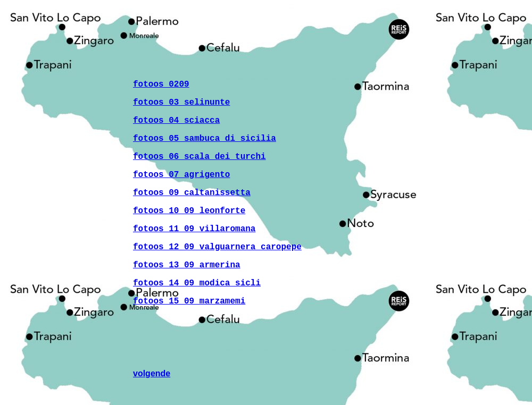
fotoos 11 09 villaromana (194, 229)
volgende (152, 373)
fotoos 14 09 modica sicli (197, 283)
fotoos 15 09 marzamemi (189, 301)
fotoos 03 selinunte (181, 103)
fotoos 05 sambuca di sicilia (205, 139)
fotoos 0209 (161, 85)
